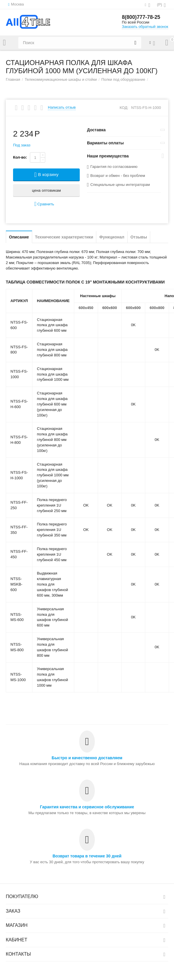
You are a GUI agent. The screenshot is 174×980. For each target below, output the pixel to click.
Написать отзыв (62, 107)
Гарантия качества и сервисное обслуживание (87, 807)
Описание (19, 237)
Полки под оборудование (123, 79)
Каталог (4, 43)
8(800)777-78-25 (141, 17)
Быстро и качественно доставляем (87, 758)
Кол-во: (20, 157)
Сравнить (44, 204)
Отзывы (139, 237)
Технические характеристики (64, 237)
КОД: (124, 108)
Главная (13, 79)
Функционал (112, 237)
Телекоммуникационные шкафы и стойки (61, 79)
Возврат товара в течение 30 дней (87, 856)
